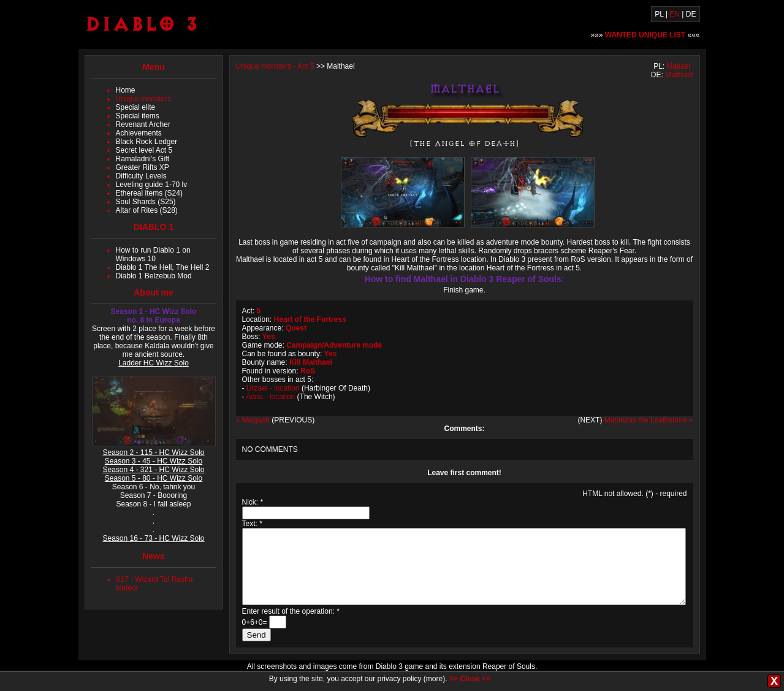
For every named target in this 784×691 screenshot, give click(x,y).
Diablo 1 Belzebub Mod (154, 276)
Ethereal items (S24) (149, 193)
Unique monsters (144, 99)
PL (659, 14)
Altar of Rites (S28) (147, 210)
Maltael (678, 66)
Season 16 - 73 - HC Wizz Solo (153, 538)
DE (691, 14)
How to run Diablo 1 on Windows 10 (153, 254)
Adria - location (270, 397)
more (434, 679)
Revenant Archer (143, 124)
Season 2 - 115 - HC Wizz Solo (153, 452)
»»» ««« (645, 35)
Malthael (679, 75)
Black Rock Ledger (147, 142)
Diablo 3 (142, 24)
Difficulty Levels (141, 176)
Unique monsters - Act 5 (275, 66)
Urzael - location (273, 388)
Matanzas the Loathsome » (649, 420)
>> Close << (470, 679)
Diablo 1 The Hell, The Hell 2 (163, 267)
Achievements (139, 133)
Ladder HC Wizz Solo (154, 363)
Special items (138, 116)
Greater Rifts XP (143, 167)
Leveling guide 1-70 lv (152, 185)
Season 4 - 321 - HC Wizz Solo (153, 470)
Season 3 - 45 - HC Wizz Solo (154, 461)
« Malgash (253, 420)
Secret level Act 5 (144, 150)
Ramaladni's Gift (143, 159)
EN (675, 14)
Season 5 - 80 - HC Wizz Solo (154, 478)
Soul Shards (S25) (146, 202)
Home (126, 90)
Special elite (136, 107)
